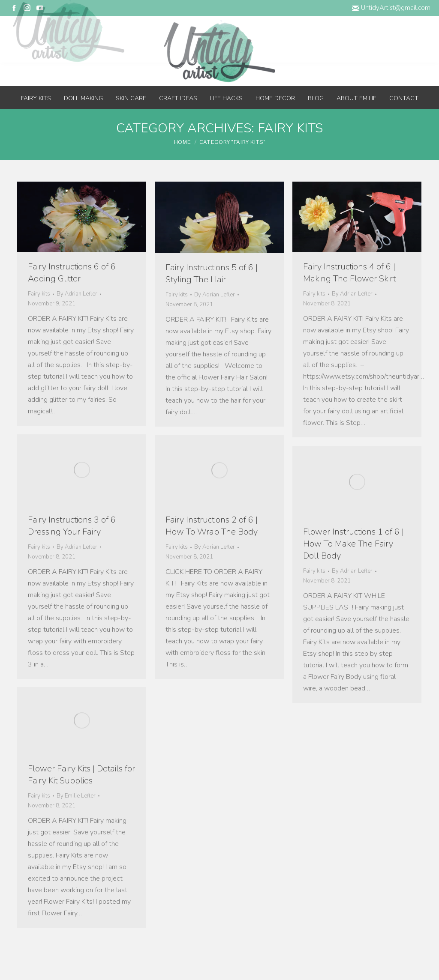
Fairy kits (39, 294)
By (77, 294)
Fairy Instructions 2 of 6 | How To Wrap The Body (212, 526)
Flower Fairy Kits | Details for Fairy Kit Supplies (81, 775)
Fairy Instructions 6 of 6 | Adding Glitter (74, 273)
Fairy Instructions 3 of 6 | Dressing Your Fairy (74, 526)
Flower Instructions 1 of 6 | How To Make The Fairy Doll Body (353, 544)
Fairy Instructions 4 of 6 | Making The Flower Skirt (349, 273)
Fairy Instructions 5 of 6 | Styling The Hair (212, 273)
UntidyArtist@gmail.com (391, 8)
